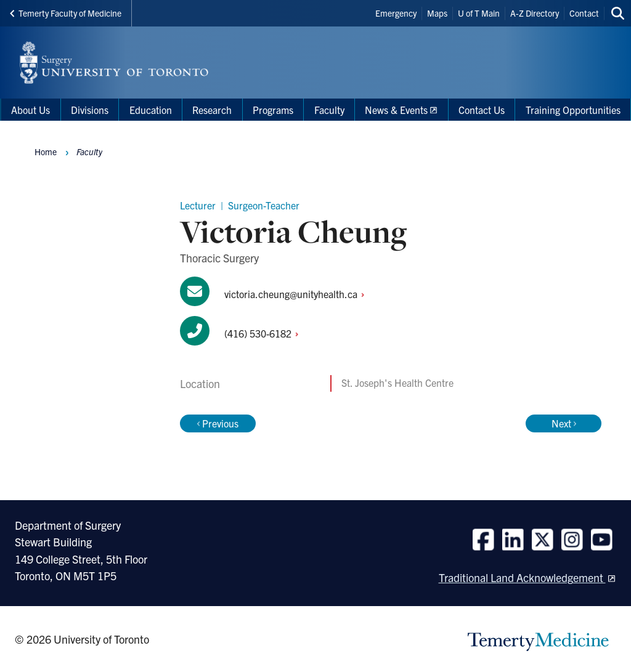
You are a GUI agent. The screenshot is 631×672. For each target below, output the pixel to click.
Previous (218, 423)
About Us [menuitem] (31, 110)
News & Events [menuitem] (396, 110)
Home (46, 152)
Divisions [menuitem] (90, 110)
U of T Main (479, 13)
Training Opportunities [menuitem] (573, 110)
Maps (437, 13)
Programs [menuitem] (273, 110)
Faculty (89, 152)
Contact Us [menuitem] (482, 110)
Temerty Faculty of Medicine (66, 13)
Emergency (396, 13)
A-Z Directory (535, 13)
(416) (265, 333)
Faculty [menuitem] (329, 110)
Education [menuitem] (151, 110)
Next (564, 423)
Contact (584, 13)
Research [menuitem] (212, 110)
